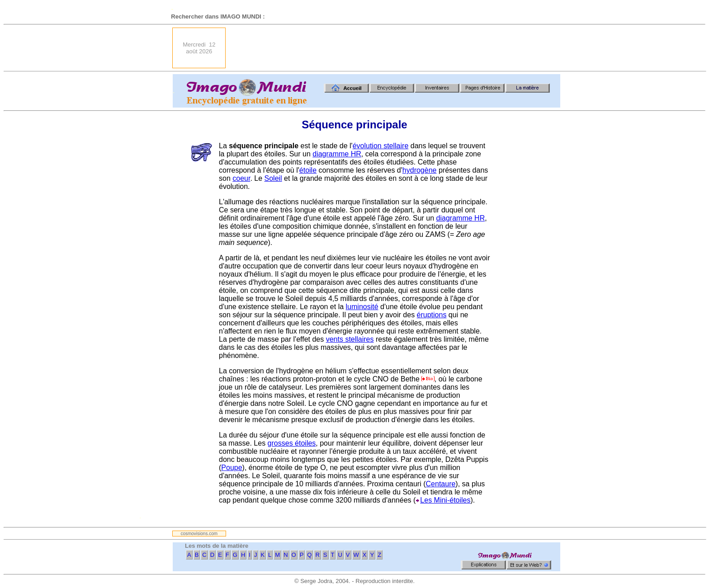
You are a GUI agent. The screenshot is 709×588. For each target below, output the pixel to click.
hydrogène (420, 170)
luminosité (362, 307)
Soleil (273, 178)
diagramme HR (337, 154)
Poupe (232, 468)
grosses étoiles (292, 443)
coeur (241, 178)
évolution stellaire (381, 146)
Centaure (441, 484)
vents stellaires (350, 339)
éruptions (432, 315)
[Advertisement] (396, 48)
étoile (308, 170)
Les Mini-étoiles (445, 500)
